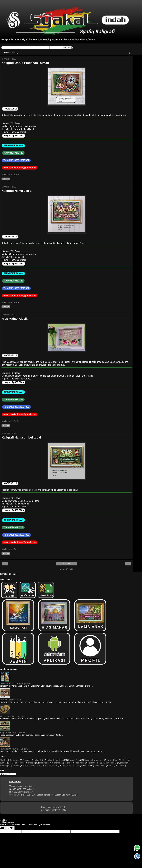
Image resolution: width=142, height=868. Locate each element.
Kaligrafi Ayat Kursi (55, 760)
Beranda (66, 564)
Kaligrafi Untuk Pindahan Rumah (25, 63)
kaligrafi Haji (93, 763)
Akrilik (3, 760)
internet (57, 763)
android (31, 763)
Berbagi (6, 179)
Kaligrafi (38, 760)
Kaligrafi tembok (17, 763)
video (120, 766)
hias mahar (44, 763)
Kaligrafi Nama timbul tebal (21, 437)
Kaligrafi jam (113, 760)
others (87, 766)
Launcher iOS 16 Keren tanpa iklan (16, 683)
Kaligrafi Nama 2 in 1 (17, 191)
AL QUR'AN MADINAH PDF (12, 716)
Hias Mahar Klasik (15, 319)
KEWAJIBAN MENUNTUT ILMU (14, 749)
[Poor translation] (10, 828)
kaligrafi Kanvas (110, 763)
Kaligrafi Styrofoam (93, 760)
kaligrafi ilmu (14, 766)
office (77, 766)
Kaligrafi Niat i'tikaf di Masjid (12, 733)
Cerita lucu (15, 760)
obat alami (67, 766)
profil (111, 766)
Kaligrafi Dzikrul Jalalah (10, 700)
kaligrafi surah (51, 766)
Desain (26, 760)
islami (68, 763)
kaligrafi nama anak (32, 766)
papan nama (100, 766)
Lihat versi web (67, 569)
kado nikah (80, 763)
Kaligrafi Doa (74, 760)
